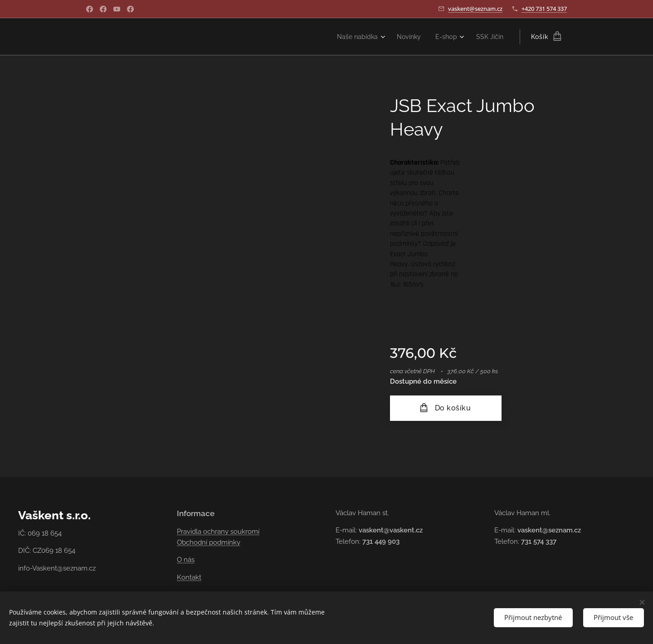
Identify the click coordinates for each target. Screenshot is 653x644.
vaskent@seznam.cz (475, 9)
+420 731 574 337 (544, 9)
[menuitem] (353, 37)
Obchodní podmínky (209, 542)
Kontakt (189, 577)
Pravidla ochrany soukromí (218, 532)
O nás (186, 560)
